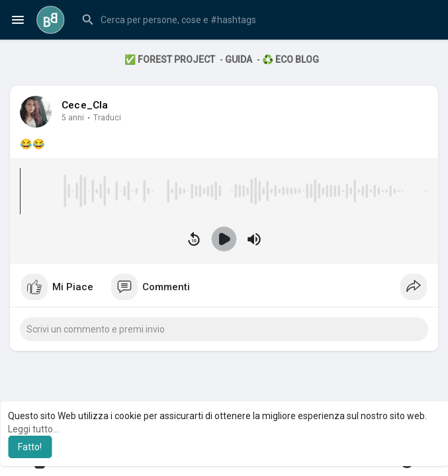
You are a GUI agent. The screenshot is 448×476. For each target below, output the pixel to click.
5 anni (73, 118)
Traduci (107, 118)
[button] (256, 20)
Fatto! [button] (30, 447)
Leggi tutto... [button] (33, 429)
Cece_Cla (85, 105)
